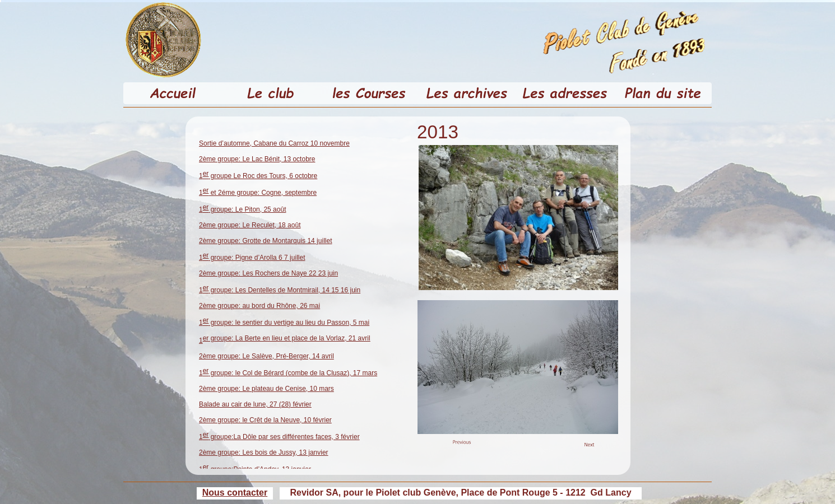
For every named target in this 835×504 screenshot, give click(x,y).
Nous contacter (235, 493)
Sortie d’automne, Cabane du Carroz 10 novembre (274, 143)
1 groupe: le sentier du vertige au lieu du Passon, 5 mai (284, 323)
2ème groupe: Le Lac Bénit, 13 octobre (257, 159)
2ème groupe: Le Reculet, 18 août (250, 225)
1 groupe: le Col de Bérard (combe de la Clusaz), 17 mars (288, 373)
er (287, 338)
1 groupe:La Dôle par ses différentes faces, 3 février (279, 437)
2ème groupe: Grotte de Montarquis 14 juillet (265, 241)
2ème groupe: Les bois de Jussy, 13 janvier (264, 452)
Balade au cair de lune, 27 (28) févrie (254, 404)
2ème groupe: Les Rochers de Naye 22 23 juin (268, 273)
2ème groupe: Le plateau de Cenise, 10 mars (266, 389)
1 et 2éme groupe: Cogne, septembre (258, 193)
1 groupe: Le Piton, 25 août (242, 209)
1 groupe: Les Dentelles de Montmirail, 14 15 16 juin (280, 290)
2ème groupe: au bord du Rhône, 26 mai (259, 306)
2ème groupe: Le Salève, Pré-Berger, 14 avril (266, 356)
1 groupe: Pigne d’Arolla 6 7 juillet (252, 258)
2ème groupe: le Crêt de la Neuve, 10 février (265, 420)
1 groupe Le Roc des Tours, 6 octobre (258, 176)
